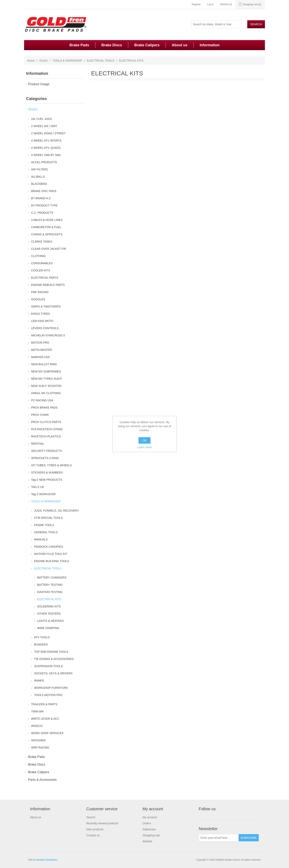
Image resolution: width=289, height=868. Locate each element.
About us (180, 45)
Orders (147, 823)
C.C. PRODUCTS (42, 213)
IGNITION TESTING (50, 592)
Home (31, 61)
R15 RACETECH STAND (47, 429)
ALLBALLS (38, 177)
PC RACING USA (42, 400)
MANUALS (41, 539)
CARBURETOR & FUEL (46, 227)
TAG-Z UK (38, 487)
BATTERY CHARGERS (52, 578)
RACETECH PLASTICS (46, 436)
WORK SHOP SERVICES (47, 733)
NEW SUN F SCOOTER (46, 386)
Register (196, 4)
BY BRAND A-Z (41, 198)
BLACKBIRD (39, 184)
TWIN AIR (37, 711)
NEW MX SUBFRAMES (46, 371)
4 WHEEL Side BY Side (46, 155)
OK (144, 440)
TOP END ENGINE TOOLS (51, 652)
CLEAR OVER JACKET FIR (49, 249)
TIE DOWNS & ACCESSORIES (54, 659)
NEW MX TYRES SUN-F (47, 379)
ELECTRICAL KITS (49, 599)
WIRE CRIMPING (48, 628)
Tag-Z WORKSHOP (43, 494)
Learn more (144, 447)
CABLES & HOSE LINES (47, 220)
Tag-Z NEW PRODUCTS (47, 480)
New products (95, 829)
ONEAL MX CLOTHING (46, 393)
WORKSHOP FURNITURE (51, 688)
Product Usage (39, 84)
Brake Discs (112, 45)
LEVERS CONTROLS (45, 328)
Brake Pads (79, 45)
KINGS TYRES (41, 314)
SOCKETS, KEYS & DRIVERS (53, 673)
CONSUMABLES (42, 263)
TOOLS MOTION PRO (48, 695)
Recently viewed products (102, 823)
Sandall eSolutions (47, 860)
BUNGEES (41, 644)
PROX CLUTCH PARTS (46, 422)
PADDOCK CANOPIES (49, 547)
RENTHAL (38, 444)
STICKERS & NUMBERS (47, 472)
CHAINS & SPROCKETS (47, 234)
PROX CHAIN (40, 415)
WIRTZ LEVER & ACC (45, 719)
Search (91, 817)
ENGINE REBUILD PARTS (48, 285)
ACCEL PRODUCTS (44, 162)
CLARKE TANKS (42, 242)
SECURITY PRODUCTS (46, 451)
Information (210, 45)
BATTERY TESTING (50, 585)
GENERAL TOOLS (46, 532)
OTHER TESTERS (49, 614)
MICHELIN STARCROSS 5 (48, 335)
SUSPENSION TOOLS (48, 666)
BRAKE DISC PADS (44, 191)
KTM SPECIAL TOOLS (48, 518)
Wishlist (147, 841)
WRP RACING (40, 748)
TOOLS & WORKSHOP (67, 61)
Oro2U (43, 61)
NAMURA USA (40, 357)
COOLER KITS (41, 270)
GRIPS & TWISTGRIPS (46, 307)
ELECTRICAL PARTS (45, 278)
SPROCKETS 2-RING (45, 458)
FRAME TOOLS (44, 525)
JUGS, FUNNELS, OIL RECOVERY (56, 511)
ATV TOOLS (42, 637)
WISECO (37, 726)
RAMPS (39, 681)
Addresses (149, 829)
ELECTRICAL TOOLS (101, 61)
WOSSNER (38, 740)
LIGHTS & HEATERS (50, 621)
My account (150, 817)
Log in (210, 4)
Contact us (93, 835)
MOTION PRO (40, 343)
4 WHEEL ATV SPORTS (46, 141)
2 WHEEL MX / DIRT (44, 126)
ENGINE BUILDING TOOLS (52, 561)
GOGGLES (38, 299)
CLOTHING (38, 256)
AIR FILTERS (40, 169)
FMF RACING (40, 292)
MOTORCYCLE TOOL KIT (51, 554)
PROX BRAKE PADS (44, 408)
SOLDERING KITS (49, 606)
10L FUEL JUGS (41, 119)
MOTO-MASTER (42, 350)
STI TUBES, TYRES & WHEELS (51, 465)
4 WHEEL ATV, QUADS (46, 148)
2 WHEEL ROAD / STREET (48, 133)
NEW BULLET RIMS (44, 364)
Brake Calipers (147, 45)
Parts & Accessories (42, 780)
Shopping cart (151, 835)
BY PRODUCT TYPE (44, 205)
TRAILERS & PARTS (44, 704)
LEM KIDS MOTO (42, 321)
